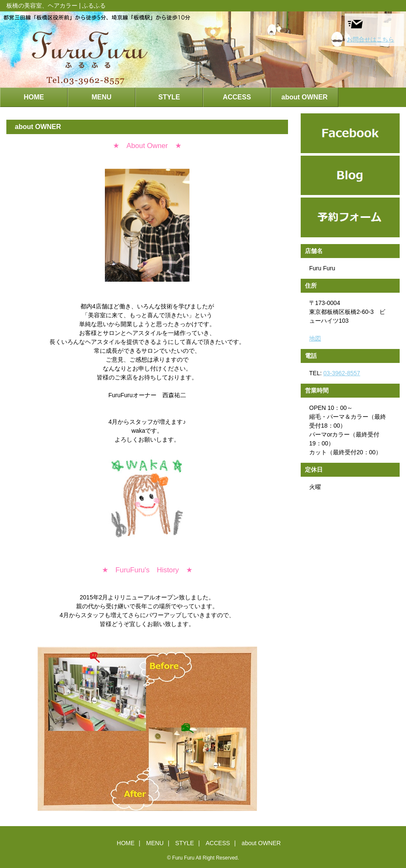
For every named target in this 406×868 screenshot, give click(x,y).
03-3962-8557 (342, 373)
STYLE (169, 97)
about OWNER (304, 97)
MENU (101, 97)
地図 (315, 338)
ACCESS (237, 97)
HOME (34, 97)
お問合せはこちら (370, 29)
